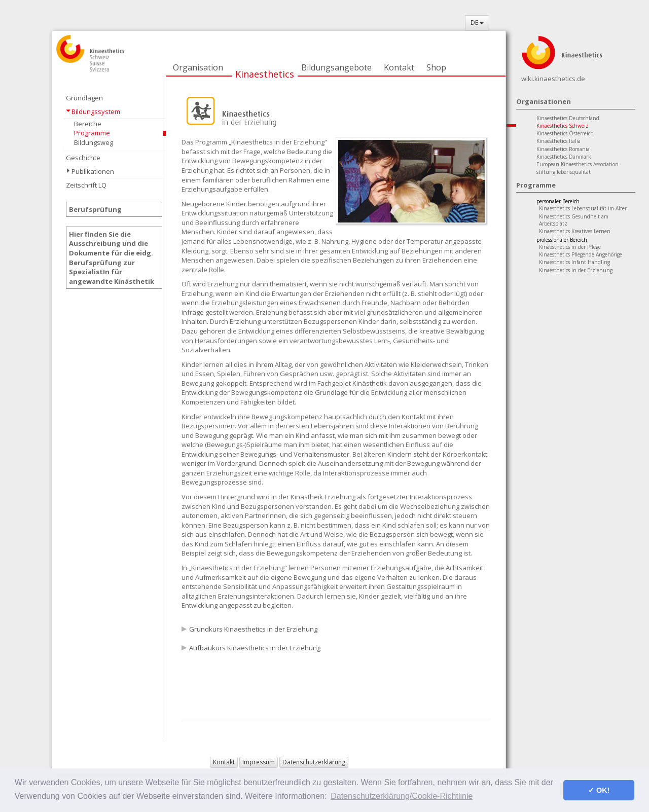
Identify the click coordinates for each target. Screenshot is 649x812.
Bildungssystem (96, 112)
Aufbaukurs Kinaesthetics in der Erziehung (255, 648)
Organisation (198, 67)
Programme (92, 133)
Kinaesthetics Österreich (565, 133)
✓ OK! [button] (599, 790)
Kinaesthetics (265, 74)
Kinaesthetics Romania (563, 149)
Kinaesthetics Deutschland (568, 118)
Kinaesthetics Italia (558, 141)
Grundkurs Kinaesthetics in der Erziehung (253, 629)
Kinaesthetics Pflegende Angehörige (581, 254)
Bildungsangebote (336, 67)
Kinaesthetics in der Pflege (570, 247)
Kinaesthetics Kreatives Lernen (575, 231)
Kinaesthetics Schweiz (563, 126)
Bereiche (88, 124)
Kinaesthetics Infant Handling (574, 262)
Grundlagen (84, 98)
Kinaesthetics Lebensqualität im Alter (583, 208)
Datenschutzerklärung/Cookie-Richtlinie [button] (402, 796)
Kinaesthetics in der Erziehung (576, 270)
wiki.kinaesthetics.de (553, 79)
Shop (436, 67)
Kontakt (399, 67)
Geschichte (83, 158)
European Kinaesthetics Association (578, 164)
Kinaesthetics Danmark (564, 157)
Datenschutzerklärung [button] (314, 762)
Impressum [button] (259, 762)
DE (477, 23)
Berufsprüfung (95, 209)
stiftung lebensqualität (564, 172)
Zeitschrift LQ (86, 185)
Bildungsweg (94, 142)
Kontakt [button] (224, 762)
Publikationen (93, 171)
